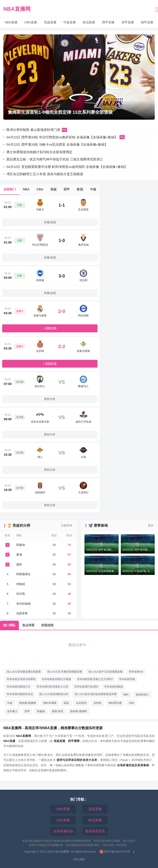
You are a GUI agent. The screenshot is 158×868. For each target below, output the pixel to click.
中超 (10, 703)
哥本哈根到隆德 (114, 687)
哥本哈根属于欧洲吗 (86, 687)
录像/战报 (50, 222)
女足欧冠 (81, 703)
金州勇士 (12, 711)
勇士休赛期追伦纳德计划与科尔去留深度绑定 (39, 152)
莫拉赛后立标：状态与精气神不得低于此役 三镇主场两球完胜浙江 (55, 159)
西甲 (27, 711)
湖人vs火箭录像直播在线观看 (24, 672)
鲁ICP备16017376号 (115, 852)
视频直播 (50, 328)
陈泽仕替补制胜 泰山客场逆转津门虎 (37, 130)
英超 (66, 703)
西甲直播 (108, 22)
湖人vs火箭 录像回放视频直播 (65, 672)
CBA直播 (31, 22)
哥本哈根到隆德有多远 (20, 694)
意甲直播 (128, 22)
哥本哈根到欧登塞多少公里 (52, 687)
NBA (126, 695)
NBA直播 (11, 22)
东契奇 (97, 703)
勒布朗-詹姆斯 (28, 703)
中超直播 (70, 22)
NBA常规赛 (50, 703)
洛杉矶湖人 (142, 695)
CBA (131, 703)
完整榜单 (67, 525)
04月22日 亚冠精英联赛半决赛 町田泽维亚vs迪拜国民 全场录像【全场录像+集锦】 (67, 167)
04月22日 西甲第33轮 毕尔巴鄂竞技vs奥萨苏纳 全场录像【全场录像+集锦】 (66, 137)
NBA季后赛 (115, 703)
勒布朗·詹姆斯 (78, 711)
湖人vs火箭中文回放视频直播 (105, 672)
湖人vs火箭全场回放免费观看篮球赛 (96, 694)
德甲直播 (147, 22)
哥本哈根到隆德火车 (18, 687)
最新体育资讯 (95, 831)
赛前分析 (50, 399)
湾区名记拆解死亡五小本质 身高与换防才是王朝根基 (45, 174)
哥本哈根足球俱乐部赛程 (21, 679)
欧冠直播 (89, 22)
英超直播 (50, 22)
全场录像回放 (63, 831)
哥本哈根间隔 (127, 679)
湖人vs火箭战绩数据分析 (54, 694)
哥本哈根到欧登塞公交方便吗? (95, 679)
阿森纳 (41, 711)
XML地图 (79, 859)
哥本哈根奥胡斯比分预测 (56, 679)
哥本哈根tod (136, 672)
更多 (151, 525)
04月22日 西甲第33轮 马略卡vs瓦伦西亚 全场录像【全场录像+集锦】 (57, 144)
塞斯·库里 (58, 711)
